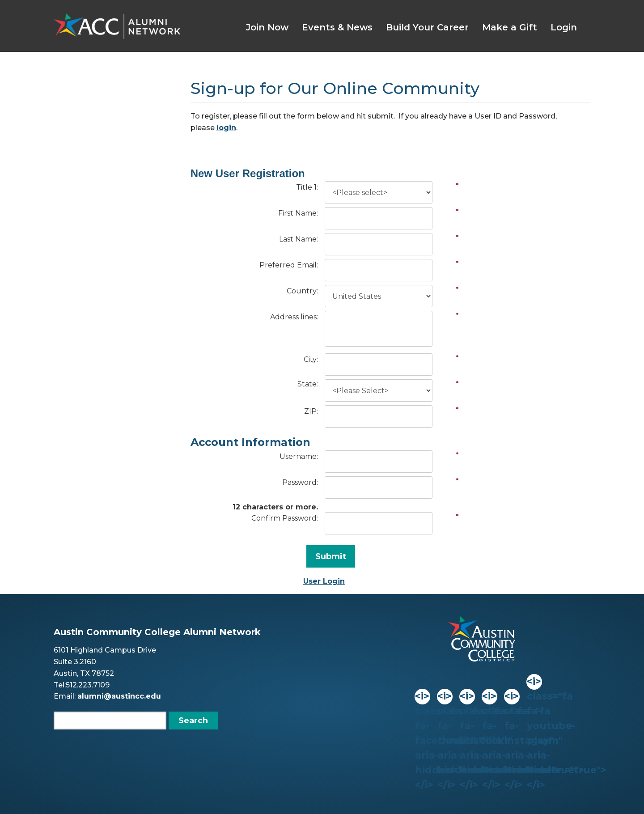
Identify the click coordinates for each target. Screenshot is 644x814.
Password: (300, 482)
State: (308, 384)
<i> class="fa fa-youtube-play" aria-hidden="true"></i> (534, 682)
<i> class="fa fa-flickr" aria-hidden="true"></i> (489, 697)
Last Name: (299, 239)
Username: (299, 456)
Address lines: (294, 317)
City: (311, 359)
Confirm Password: (285, 518)
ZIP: (311, 411)
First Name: (298, 213)
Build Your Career (427, 27)
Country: (302, 291)
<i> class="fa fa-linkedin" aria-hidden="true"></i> (467, 697)
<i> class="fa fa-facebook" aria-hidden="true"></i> (422, 697)
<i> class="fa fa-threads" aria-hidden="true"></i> (445, 697)
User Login (324, 581)
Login (564, 27)
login (226, 128)
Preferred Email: (289, 265)
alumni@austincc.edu (119, 696)
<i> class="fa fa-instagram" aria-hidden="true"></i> (512, 697)
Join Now (267, 27)
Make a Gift (510, 27)
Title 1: (307, 187)
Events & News (337, 27)
